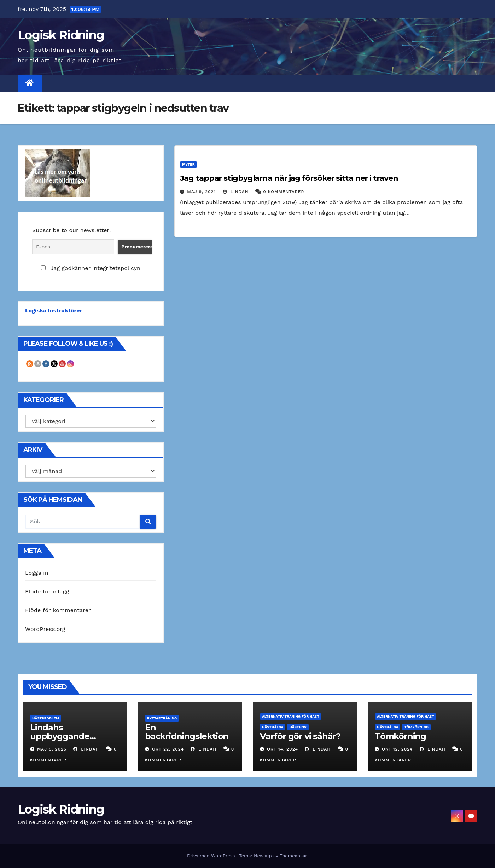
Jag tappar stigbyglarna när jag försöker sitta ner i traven (289, 178)
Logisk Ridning (61, 35)
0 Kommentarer (284, 192)
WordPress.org (45, 629)
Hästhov (298, 727)
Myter (188, 164)
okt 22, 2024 (168, 749)
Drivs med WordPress (212, 856)
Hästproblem (46, 718)
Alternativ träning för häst (291, 716)
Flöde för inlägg (47, 591)
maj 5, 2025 (52, 749)
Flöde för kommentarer (58, 610)
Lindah (236, 192)
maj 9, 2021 (201, 192)
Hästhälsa (273, 727)
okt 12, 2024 (397, 749)
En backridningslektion (187, 732)
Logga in (37, 573)
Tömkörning (416, 727)
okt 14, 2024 (283, 749)
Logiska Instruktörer (54, 311)
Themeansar (293, 856)
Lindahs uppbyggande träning (60, 736)
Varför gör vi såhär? (300, 736)
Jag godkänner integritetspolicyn (91, 268)
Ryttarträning (162, 718)
